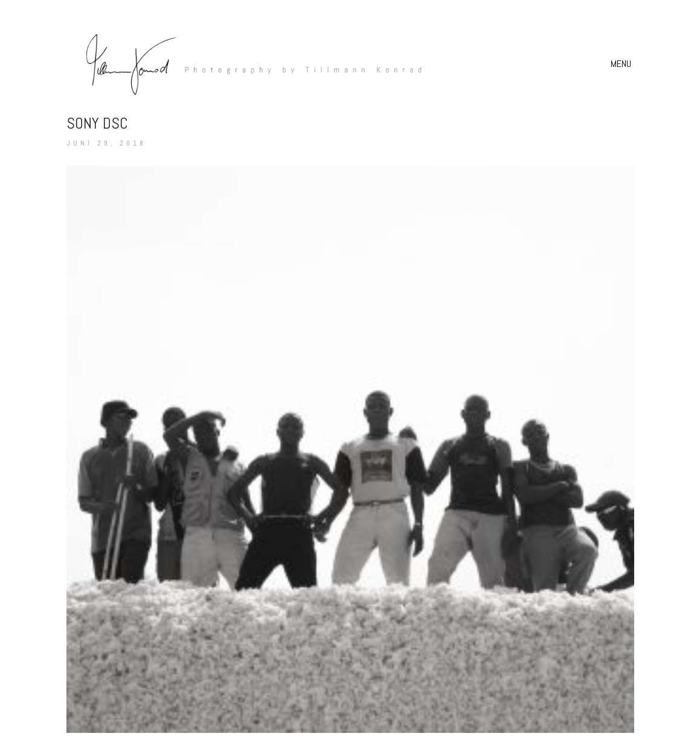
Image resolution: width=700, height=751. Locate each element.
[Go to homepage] (248, 64)
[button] (622, 64)
